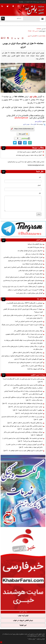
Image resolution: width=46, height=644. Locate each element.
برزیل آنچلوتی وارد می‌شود (35, 244)
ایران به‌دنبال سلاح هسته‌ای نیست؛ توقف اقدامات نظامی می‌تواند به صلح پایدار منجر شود (23, 342)
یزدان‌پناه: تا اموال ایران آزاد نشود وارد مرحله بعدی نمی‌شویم (25, 261)
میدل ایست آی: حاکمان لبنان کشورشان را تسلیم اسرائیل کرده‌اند (24, 277)
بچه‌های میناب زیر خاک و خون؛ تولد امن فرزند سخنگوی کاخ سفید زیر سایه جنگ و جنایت (23, 399)
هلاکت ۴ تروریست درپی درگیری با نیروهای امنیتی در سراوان (25, 290)
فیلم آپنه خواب (23, 616)
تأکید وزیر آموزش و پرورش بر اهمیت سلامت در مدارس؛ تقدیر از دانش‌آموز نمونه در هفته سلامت (24, 446)
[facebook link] (20, 143)
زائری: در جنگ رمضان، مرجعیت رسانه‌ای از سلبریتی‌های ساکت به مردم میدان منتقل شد (22, 348)
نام (40, 177)
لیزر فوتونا (23, 625)
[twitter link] (15, 143)
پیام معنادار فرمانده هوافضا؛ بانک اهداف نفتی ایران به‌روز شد (22, 403)
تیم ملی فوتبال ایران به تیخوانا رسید (32, 264)
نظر (40, 193)
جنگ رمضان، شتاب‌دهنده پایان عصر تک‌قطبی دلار (28, 331)
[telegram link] (25, 143)
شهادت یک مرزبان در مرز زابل (34, 254)
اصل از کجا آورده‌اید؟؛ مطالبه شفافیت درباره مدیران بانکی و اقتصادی (23, 257)
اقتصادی (34, 36)
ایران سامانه (32, 639)
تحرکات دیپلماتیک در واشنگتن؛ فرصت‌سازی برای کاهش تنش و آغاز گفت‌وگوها (23, 434)
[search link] (3, 19)
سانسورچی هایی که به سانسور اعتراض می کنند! (29, 321)
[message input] (23, 204)
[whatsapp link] (30, 143)
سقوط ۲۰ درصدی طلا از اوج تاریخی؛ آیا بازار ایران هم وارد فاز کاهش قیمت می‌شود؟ (23, 311)
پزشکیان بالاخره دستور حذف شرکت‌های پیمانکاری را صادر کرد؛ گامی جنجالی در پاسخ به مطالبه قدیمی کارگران (23, 387)
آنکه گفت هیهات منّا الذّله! (35, 369)
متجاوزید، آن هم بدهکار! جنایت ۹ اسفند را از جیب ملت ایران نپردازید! (22, 287)
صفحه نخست (42, 36)
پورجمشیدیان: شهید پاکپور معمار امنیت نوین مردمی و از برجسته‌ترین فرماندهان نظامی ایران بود (23, 282)
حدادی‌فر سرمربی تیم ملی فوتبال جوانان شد (30, 251)
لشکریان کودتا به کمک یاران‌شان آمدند (29, 413)
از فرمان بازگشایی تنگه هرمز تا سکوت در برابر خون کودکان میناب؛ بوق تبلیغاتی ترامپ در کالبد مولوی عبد (23, 428)
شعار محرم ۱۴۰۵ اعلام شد (35, 247)
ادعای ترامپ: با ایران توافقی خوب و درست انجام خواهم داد (23, 451)
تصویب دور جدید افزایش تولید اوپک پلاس (30, 271)
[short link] (24, 129)
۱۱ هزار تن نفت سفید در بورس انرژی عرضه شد (29, 155)
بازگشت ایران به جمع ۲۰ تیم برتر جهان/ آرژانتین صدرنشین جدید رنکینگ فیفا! (22, 326)
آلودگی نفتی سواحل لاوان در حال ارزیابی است (29, 293)
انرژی (29, 36)
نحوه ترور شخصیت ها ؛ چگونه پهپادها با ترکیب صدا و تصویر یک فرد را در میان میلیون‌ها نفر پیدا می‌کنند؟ (23, 440)
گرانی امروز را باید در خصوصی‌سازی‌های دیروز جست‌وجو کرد (25, 362)
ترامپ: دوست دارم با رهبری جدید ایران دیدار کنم (25, 407)
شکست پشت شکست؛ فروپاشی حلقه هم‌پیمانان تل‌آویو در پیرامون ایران (22, 356)
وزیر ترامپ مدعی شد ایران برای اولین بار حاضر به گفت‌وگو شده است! (22, 380)
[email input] (23, 189)
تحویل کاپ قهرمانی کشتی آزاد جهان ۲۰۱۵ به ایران (28, 359)
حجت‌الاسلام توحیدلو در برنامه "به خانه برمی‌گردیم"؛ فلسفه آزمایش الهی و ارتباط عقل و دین (23, 393)
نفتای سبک (33, 124)
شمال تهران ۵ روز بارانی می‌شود (34, 274)
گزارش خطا (23, 134)
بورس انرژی (26, 124)
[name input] (23, 181)
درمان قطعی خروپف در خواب (23, 620)
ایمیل (39, 185)
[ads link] (23, 229)
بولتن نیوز (33, 97)
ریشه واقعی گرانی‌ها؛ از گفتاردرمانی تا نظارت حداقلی (28, 353)
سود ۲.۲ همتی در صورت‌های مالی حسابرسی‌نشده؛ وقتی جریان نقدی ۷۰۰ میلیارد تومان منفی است (23, 317)
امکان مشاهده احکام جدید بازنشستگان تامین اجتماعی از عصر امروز (23, 267)
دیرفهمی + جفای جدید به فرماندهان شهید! (28, 410)
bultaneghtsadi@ (21, 118)
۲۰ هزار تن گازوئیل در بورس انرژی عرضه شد (30, 152)
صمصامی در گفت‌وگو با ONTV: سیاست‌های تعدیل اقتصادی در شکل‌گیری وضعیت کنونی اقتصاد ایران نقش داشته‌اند (25, 304)
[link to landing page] (34, 10)
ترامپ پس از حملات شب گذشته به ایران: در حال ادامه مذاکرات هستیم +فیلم (22, 418)
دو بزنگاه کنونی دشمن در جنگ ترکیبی (32, 366)
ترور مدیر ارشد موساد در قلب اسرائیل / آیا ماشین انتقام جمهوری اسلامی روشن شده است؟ (24, 336)
